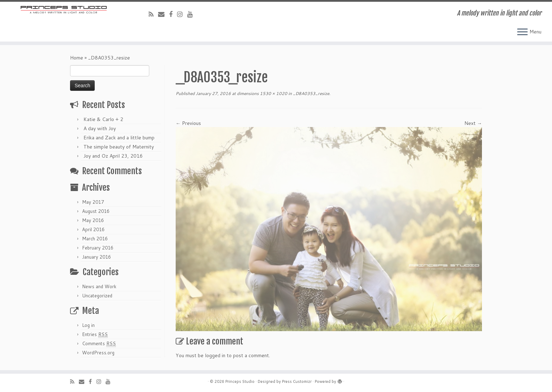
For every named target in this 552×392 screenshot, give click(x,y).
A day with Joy (100, 128)
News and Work (99, 286)
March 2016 (95, 239)
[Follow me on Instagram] (182, 14)
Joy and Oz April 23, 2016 (113, 156)
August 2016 (96, 211)
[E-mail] (164, 14)
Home (77, 58)
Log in (88, 325)
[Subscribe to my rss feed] (153, 14)
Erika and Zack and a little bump (119, 138)
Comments (99, 344)
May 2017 (93, 202)
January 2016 (96, 257)
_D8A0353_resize (310, 93)
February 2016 (98, 248)
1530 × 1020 (273, 93)
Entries (95, 334)
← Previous (188, 123)
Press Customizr (297, 381)
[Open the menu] (522, 32)
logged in (215, 355)
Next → (473, 123)
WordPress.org (98, 353)
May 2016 (93, 220)
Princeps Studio (240, 381)
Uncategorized (97, 296)
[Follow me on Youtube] (192, 14)
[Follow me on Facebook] (173, 14)
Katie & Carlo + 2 (103, 119)
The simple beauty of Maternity (119, 147)
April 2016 (93, 229)
